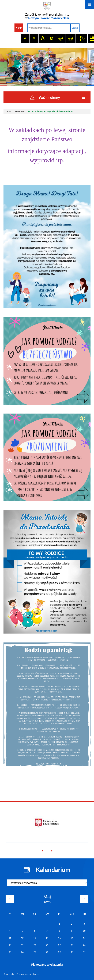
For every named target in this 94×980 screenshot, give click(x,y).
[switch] (61, 38)
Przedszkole (20, 111)
